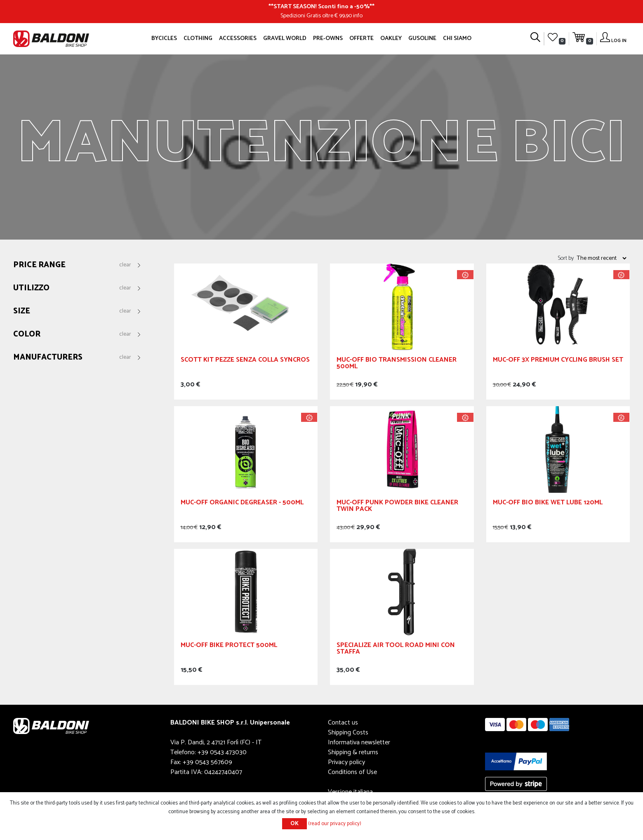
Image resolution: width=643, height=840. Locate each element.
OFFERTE (362, 38)
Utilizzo (31, 288)
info (358, 16)
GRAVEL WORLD (285, 38)
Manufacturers (48, 358)
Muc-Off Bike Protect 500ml (229, 646)
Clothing (198, 38)
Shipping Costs (348, 733)
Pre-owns (328, 38)
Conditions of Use (352, 772)
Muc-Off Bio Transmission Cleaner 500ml (397, 364)
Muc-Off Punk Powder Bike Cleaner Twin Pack (397, 507)
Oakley (391, 38)
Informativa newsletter (359, 742)
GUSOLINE (422, 38)
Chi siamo (457, 38)
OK (294, 824)
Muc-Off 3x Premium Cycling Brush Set (558, 361)
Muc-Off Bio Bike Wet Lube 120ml (548, 504)
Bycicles (164, 38)
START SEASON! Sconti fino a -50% (321, 7)
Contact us (343, 723)
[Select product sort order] (601, 258)
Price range (39, 265)
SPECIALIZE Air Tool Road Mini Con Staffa (396, 650)
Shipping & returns (353, 752)
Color (27, 335)
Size (22, 312)
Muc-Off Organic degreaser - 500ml (242, 504)
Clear (125, 265)
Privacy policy (346, 762)
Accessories (238, 38)
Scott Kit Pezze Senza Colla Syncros (245, 361)
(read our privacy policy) (335, 824)
